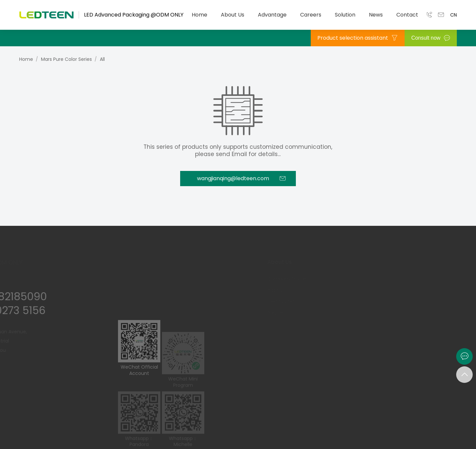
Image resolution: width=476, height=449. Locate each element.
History (256, 290)
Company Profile (267, 279)
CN (454, 15)
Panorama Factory (344, 313)
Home (199, 15)
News (376, 15)
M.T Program (409, 279)
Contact (407, 15)
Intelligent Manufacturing (352, 290)
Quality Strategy (341, 302)
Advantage (272, 15)
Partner (256, 313)
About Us (233, 15)
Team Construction (417, 302)
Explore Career (411, 290)
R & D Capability (341, 279)
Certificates (262, 302)
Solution (345, 15)
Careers (311, 15)
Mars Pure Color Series (66, 59)
